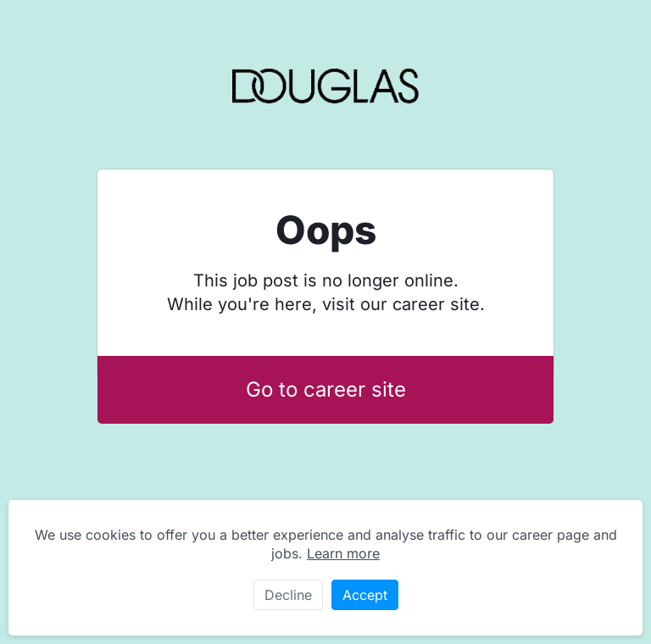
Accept (365, 595)
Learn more (343, 553)
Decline (288, 595)
